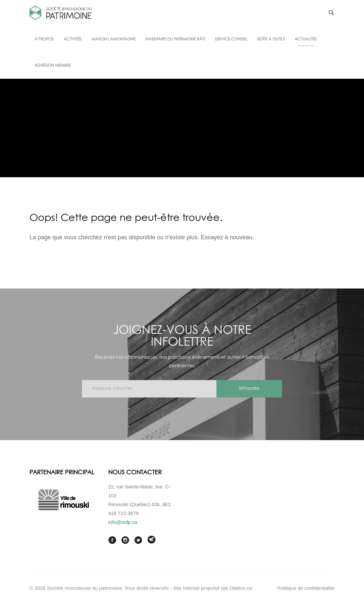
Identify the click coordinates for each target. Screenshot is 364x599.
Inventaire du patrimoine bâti (175, 39)
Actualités (306, 39)
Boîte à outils (271, 39)
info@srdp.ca (123, 522)
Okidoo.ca (241, 588)
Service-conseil (231, 39)
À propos (44, 39)
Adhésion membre (53, 66)
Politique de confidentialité (306, 588)
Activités (73, 39)
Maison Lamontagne (113, 39)
